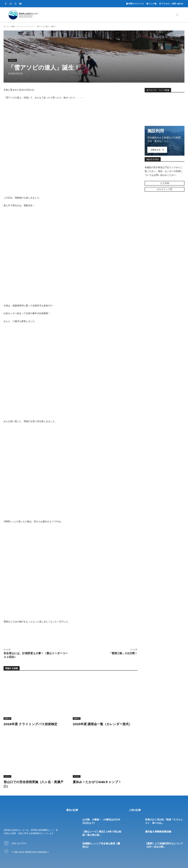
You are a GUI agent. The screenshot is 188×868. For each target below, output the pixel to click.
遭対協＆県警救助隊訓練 (158, 832)
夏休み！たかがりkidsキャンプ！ (98, 782)
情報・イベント (17, 26)
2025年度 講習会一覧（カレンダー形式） (104, 724)
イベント (29, 26)
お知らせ (7, 718)
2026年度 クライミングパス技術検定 (32, 724)
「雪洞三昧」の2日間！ (123, 653)
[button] (177, 15)
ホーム (6, 26)
